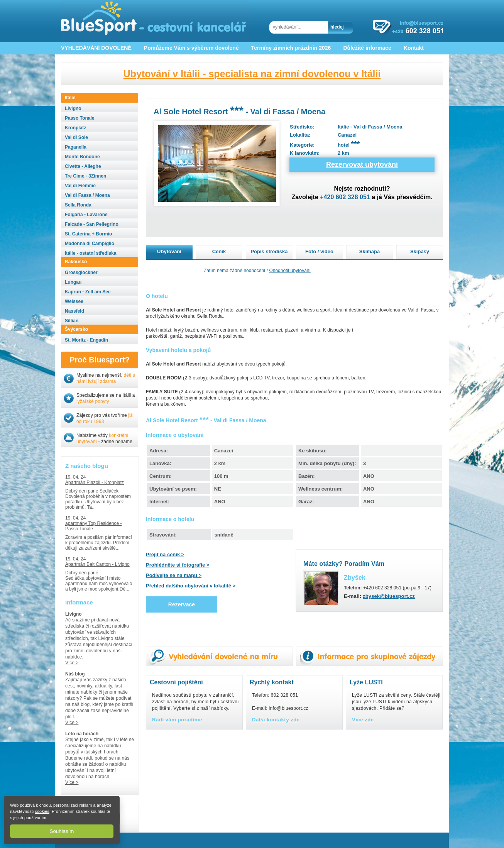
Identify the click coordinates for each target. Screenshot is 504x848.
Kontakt (414, 48)
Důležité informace (367, 48)
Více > (72, 663)
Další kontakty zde (276, 720)
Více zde (363, 720)
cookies (42, 811)
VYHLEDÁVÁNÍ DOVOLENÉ (96, 48)
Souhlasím (62, 831)
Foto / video (319, 251)
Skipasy (420, 251)
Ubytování (169, 251)
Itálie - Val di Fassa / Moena (370, 127)
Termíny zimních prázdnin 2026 (291, 48)
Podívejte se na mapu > (174, 575)
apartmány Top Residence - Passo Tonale (94, 526)
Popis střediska (269, 251)
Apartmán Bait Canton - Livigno (97, 564)
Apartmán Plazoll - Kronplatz (95, 482)
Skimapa (370, 251)
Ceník (219, 251)
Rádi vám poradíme (177, 720)
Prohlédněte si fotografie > (178, 565)
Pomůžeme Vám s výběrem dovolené (191, 48)
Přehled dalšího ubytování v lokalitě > (191, 586)
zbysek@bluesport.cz (389, 596)
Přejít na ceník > (165, 554)
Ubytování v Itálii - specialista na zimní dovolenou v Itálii (252, 74)
